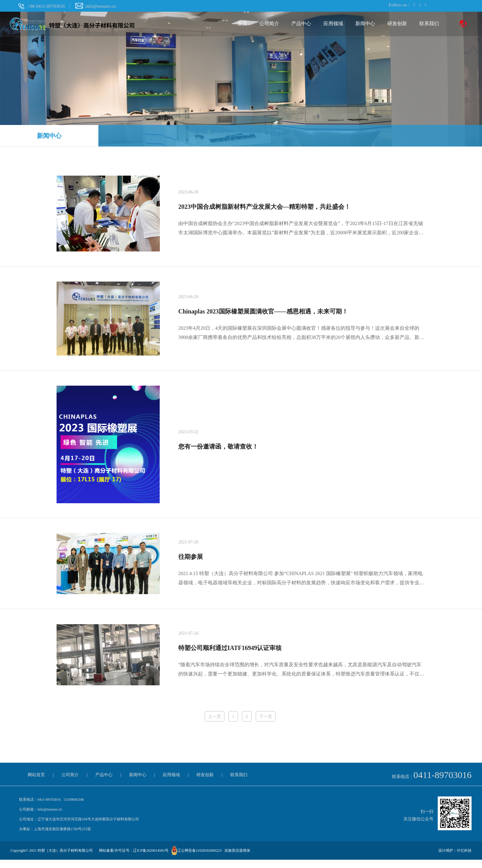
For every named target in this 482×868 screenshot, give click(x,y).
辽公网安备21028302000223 (200, 859)
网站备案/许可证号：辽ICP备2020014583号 (134, 859)
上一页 (214, 724)
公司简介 (269, 24)
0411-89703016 (442, 783)
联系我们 (429, 24)
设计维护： (448, 859)
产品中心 (301, 24)
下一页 (266, 724)
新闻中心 (365, 24)
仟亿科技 (464, 859)
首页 (242, 24)
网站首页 (36, 783)
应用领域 (333, 24)
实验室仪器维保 (237, 859)
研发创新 (397, 24)
